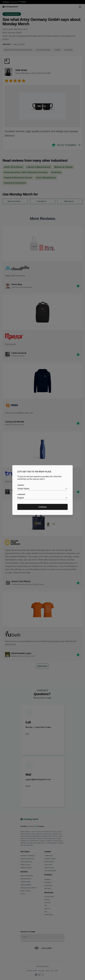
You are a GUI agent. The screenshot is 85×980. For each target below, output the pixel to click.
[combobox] (42, 489)
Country (21, 485)
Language (21, 494)
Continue (42, 507)
